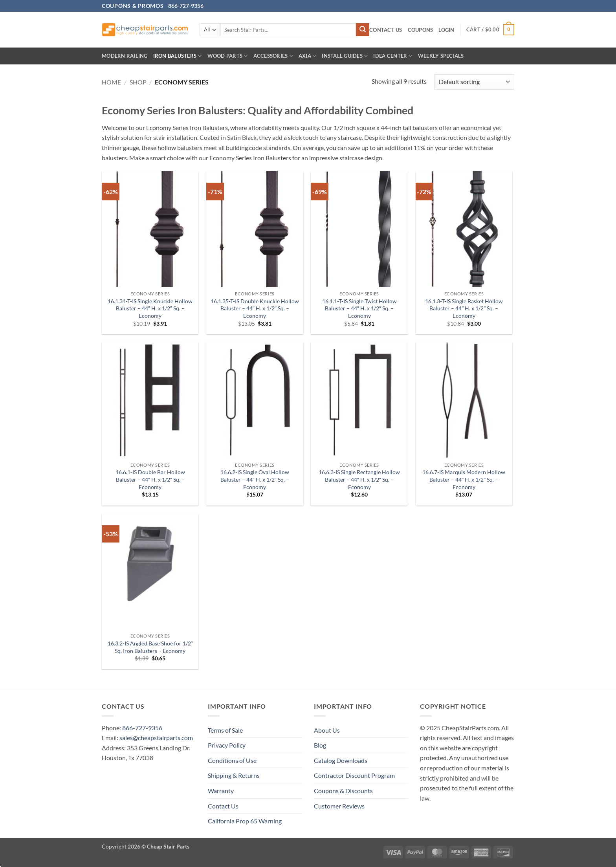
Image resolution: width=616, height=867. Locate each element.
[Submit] (363, 30)
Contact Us (386, 30)
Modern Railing (125, 56)
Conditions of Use (232, 760)
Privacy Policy (227, 745)
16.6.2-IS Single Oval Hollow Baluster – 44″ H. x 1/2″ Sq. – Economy (255, 479)
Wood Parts (228, 56)
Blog (320, 745)
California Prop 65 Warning (245, 821)
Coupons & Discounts (343, 791)
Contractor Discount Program (354, 775)
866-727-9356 (142, 728)
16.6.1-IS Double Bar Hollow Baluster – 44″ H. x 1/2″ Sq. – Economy (150, 479)
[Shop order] (474, 82)
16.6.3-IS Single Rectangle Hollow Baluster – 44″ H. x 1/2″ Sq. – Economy (359, 479)
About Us (327, 730)
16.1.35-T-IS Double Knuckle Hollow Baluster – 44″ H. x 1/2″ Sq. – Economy (255, 308)
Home (111, 82)
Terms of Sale (225, 730)
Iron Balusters (178, 56)
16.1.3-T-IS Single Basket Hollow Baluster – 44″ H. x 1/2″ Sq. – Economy (464, 308)
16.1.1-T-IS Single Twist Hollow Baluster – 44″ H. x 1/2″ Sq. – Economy (359, 308)
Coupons (421, 30)
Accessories (273, 56)
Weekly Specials (441, 56)
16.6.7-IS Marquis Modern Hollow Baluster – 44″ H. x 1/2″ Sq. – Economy (464, 479)
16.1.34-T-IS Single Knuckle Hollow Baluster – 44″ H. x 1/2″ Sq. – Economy (150, 308)
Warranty (221, 791)
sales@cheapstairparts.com (156, 738)
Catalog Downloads (341, 760)
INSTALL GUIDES (345, 56)
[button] (446, 30)
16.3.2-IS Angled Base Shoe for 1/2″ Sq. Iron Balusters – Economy (150, 647)
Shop (138, 82)
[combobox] (288, 30)
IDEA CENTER (393, 56)
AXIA (307, 56)
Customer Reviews (339, 806)
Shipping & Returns (234, 775)
